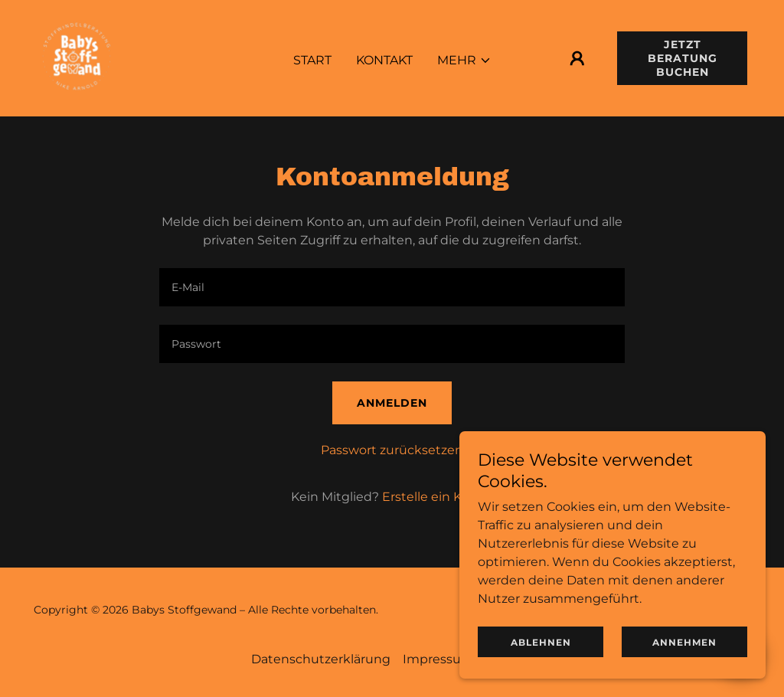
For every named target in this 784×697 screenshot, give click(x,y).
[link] (77, 57)
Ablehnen (541, 642)
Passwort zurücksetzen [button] (392, 450)
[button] (464, 61)
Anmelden (392, 403)
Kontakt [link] (384, 60)
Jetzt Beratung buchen (683, 58)
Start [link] (312, 60)
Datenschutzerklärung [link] (321, 659)
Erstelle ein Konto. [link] (438, 497)
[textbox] (392, 287)
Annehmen (684, 642)
